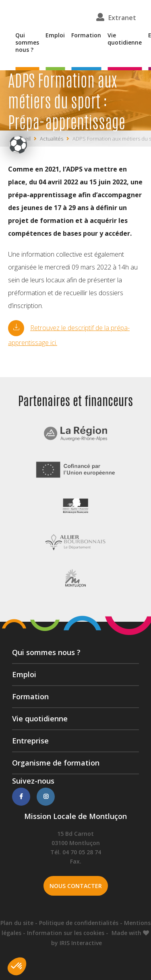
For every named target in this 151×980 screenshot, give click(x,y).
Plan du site (17, 923)
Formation (86, 35)
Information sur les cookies (66, 933)
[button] (17, 966)
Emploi (55, 35)
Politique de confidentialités (79, 923)
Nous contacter (76, 886)
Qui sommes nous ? (27, 43)
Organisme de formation (56, 763)
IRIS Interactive (81, 943)
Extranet (122, 18)
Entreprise (30, 741)
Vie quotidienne (125, 39)
